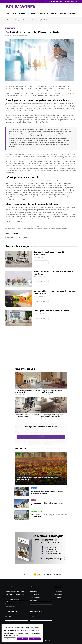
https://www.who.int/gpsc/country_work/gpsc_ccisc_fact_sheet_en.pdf (24, 226)
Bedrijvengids (58, 597)
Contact (46, 1)
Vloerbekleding (15, 20)
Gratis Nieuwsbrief (10, 622)
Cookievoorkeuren (35, 622)
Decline (22, 639)
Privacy (32, 619)
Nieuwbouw (63, 14)
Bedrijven (72, 14)
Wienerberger (33, 600)
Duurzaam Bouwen (36, 512)
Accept (35, 639)
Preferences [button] (16, 635)
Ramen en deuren (34, 594)
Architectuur (44, 14)
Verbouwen (35, 14)
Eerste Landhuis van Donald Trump (15, 592)
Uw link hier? (33, 603)
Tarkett (19, 237)
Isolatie (34, 500)
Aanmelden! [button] (41, 437)
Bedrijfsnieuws (24, 20)
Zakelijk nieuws (58, 594)
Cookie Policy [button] (20, 634)
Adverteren (52, 1)
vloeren (25, 237)
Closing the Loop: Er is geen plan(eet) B (52, 311)
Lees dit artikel (41, 262)
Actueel (14, 14)
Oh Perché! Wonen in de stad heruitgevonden (13, 603)
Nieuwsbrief (59, 1)
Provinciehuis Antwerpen (12, 599)
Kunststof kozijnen (35, 597)
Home (8, 14)
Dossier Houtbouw (35, 592)
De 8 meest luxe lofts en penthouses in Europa (16, 595)
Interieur (22, 14)
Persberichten (9, 619)
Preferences (10, 639)
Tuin (28, 14)
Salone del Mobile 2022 (12, 607)
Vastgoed (53, 14)
